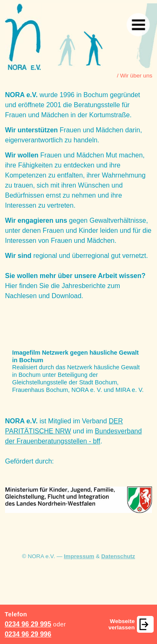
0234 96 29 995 (28, 624)
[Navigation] (138, 24)
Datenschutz (118, 556)
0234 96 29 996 (28, 634)
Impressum (79, 556)
